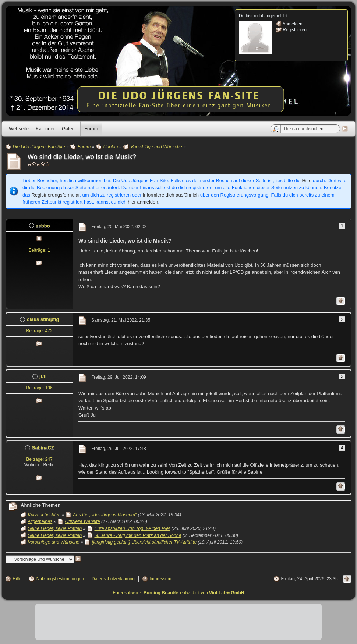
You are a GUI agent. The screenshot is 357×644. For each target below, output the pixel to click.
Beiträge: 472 (39, 331)
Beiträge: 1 (39, 250)
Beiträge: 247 (39, 459)
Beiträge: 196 (39, 388)
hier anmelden (143, 202)
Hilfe (307, 181)
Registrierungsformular (56, 195)
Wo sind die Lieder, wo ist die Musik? (82, 157)
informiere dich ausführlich (171, 195)
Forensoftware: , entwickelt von (179, 593)
